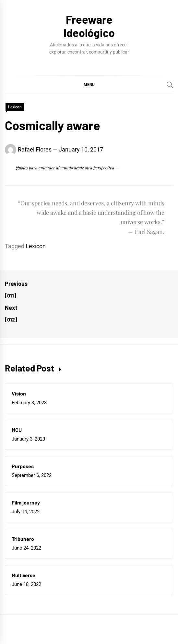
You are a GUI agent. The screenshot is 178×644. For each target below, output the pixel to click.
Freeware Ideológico (89, 26)
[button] (89, 84)
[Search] (170, 85)
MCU (17, 430)
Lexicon (15, 107)
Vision (19, 393)
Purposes (23, 466)
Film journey (26, 502)
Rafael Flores (35, 149)
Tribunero (23, 539)
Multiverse (24, 575)
